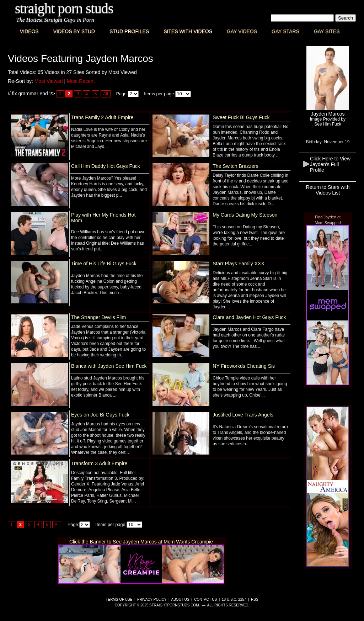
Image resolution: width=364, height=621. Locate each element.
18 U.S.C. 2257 (234, 599)
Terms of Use (119, 599)
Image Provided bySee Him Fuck (328, 122)
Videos (29, 31)
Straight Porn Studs (64, 8)
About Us (180, 599)
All (106, 94)
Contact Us (205, 599)
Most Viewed (49, 81)
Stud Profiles (129, 31)
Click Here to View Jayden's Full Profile (330, 164)
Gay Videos (242, 31)
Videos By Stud (74, 31)
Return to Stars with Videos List (328, 190)
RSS (255, 599)
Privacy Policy (152, 599)
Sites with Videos (188, 31)
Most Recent (81, 81)
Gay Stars (285, 31)
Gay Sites (327, 31)
